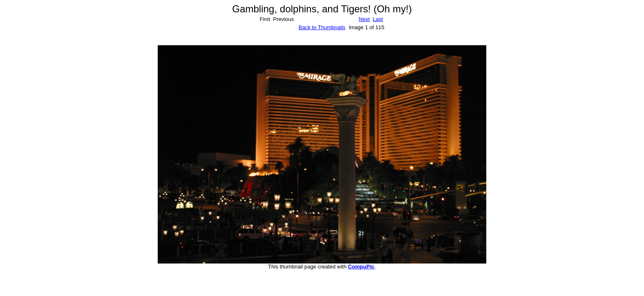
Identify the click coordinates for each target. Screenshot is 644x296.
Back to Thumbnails (322, 27)
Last (378, 19)
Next (365, 19)
